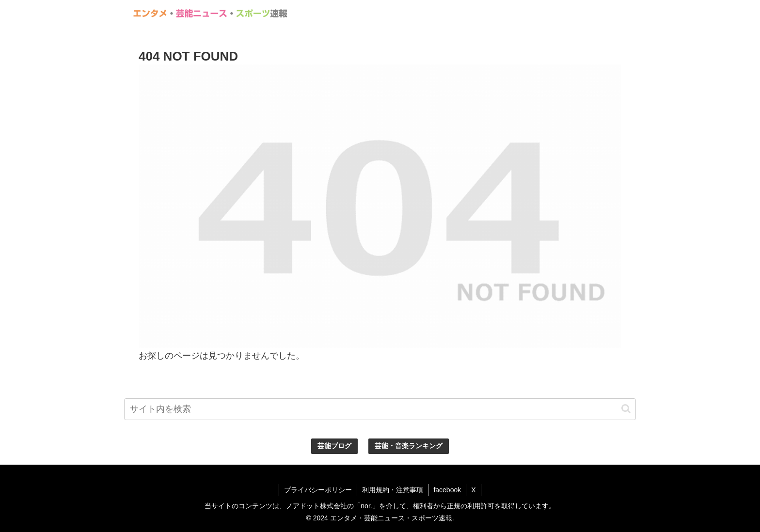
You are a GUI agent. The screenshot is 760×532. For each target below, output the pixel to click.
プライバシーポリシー (318, 490)
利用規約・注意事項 (393, 490)
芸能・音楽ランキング (409, 446)
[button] (626, 409)
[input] (380, 409)
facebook (447, 490)
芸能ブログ (334, 446)
